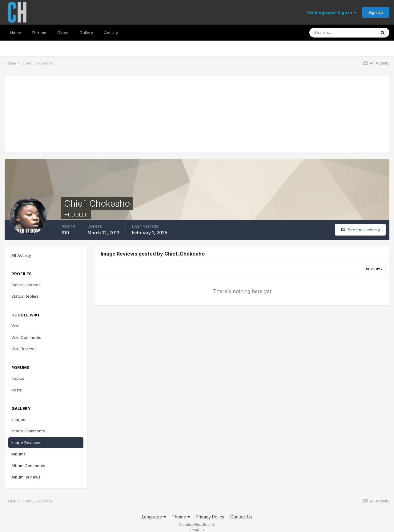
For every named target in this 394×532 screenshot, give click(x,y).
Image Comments (28, 431)
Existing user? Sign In (332, 13)
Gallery (86, 33)
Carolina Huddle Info (197, 524)
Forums (39, 33)
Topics (18, 378)
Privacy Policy (210, 517)
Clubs (63, 33)
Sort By (374, 269)
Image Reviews (26, 443)
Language (154, 517)
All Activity (21, 255)
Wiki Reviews (24, 349)
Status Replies (25, 296)
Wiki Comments (26, 337)
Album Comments (28, 466)
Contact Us (241, 517)
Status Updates (26, 285)
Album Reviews (26, 477)
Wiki (15, 326)
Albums (18, 454)
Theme (181, 517)
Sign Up (376, 12)
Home (16, 33)
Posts (17, 390)
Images (18, 419)
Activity (111, 33)
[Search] (343, 33)
